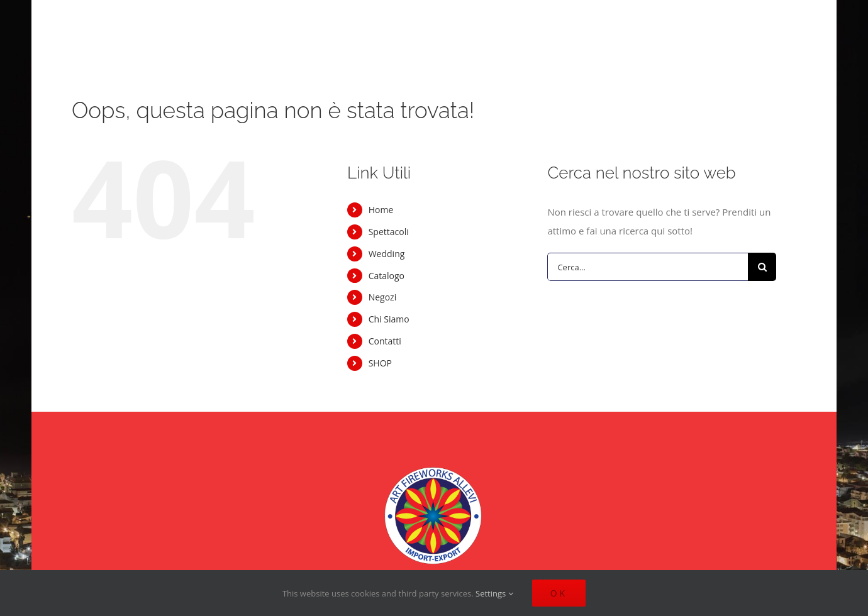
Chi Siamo (389, 319)
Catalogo (387, 276)
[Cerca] (762, 267)
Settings (494, 593)
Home (381, 210)
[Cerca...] (648, 267)
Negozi (383, 297)
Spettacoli (389, 232)
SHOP (380, 363)
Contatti (385, 341)
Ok (559, 593)
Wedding (387, 254)
